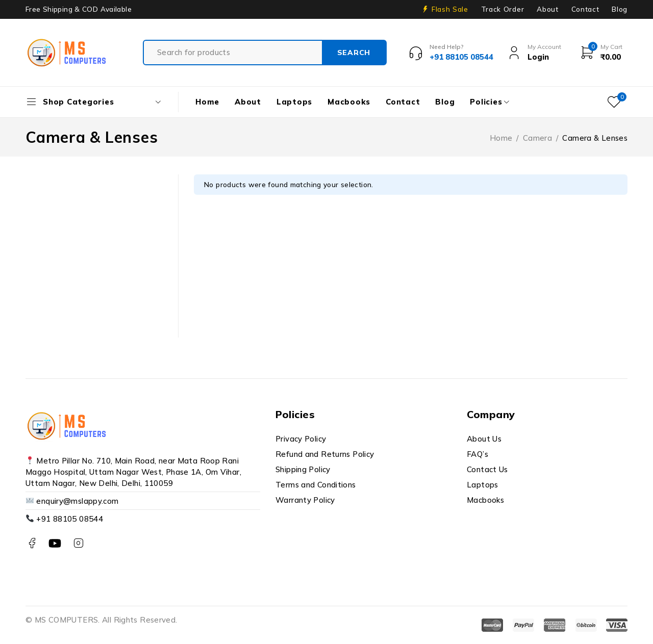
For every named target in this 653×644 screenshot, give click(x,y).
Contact (585, 9)
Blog (620, 9)
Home (501, 138)
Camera (537, 138)
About (547, 9)
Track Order (503, 9)
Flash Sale (450, 9)
